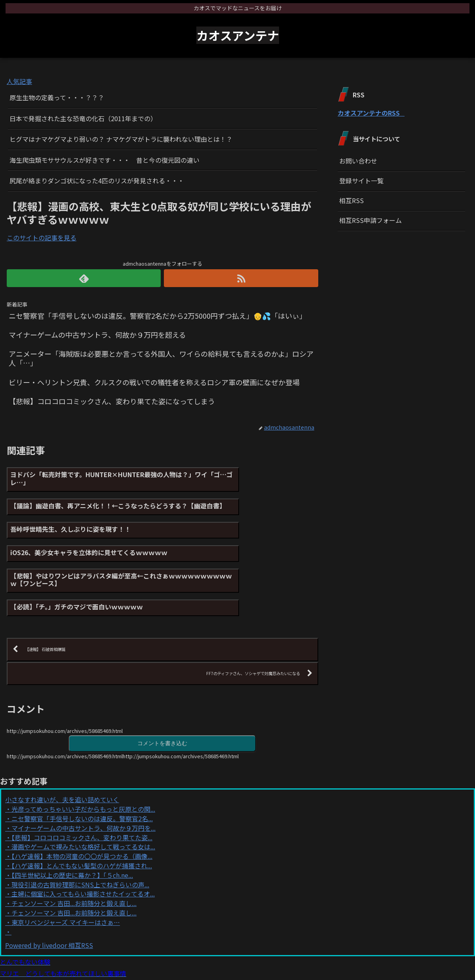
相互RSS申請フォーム (370, 220)
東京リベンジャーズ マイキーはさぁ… (66, 868)
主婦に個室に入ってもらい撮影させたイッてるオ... (83, 840)
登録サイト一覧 (361, 181)
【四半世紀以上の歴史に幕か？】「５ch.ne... (72, 821)
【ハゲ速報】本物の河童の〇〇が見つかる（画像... (82, 802)
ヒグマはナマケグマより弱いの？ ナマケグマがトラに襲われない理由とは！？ (121, 139)
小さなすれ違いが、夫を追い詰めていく (62, 746)
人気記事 (19, 81)
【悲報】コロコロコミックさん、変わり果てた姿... (82, 784)
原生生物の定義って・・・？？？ (57, 97)
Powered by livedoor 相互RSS (49, 892)
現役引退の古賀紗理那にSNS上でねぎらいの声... (80, 831)
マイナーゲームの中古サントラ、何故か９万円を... (84, 774)
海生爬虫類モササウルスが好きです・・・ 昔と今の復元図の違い (104, 160)
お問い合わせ (358, 161)
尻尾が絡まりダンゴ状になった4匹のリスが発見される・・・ (97, 181)
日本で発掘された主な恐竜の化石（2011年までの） (83, 118)
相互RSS (351, 200)
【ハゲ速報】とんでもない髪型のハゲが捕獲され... (82, 812)
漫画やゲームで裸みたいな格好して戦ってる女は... (83, 793)
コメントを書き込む (162, 689)
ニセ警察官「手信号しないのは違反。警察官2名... (82, 765)
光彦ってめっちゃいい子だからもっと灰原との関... (83, 755)
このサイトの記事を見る (42, 238)
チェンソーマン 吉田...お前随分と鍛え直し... (74, 849)
